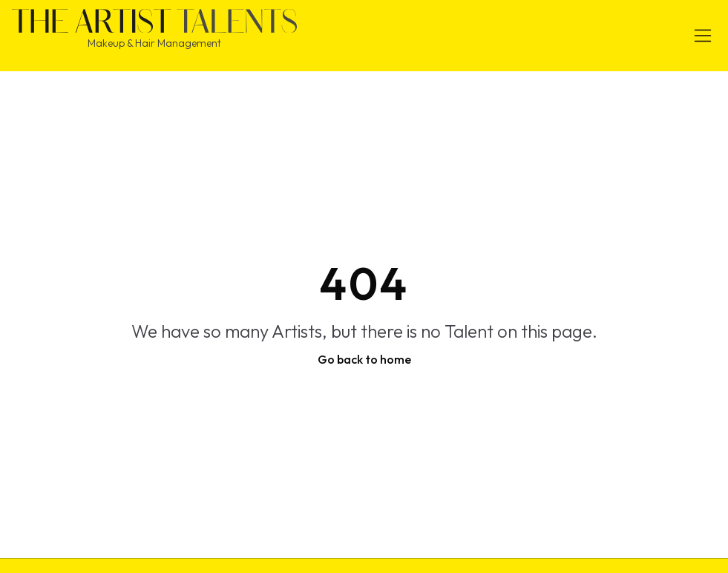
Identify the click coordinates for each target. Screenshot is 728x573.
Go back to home (364, 359)
